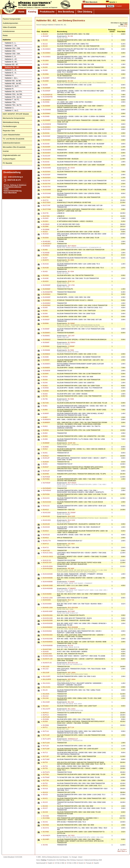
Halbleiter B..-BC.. (11, 62)
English (50, 863)
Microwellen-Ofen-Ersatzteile (14, 147)
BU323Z (45, 234)
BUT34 (45, 766)
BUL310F (45, 673)
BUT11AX (46, 743)
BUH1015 (45, 498)
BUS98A (45, 725)
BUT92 (45, 783)
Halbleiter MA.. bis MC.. (13, 81)
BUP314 (45, 715)
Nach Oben (121, 851)
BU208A (45, 74)
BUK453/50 (46, 600)
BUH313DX (46, 520)
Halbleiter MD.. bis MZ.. (13, 84)
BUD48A (45, 474)
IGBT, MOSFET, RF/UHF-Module (16, 114)
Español (96, 863)
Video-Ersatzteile (9, 27)
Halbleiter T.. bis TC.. (12, 100)
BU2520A (45, 133)
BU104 (45, 34)
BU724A (45, 403)
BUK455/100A (47, 615)
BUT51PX (46, 772)
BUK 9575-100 (72, 663)
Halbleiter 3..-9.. (11, 57)
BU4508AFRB (47, 292)
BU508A (45, 323)
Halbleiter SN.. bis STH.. (14, 92)
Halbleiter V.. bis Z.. (12, 111)
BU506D (45, 317)
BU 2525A (71, 168)
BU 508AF (71, 323)
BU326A (45, 238)
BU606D (45, 388)
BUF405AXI (46, 490)
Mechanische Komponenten (14, 118)
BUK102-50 (46, 560)
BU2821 (45, 221)
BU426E (45, 278)
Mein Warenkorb (90, 2)
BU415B (45, 268)
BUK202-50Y (47, 563)
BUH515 (45, 531)
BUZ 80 (70, 646)
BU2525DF (46, 175)
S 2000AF (70, 346)
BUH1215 (45, 506)
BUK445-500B (47, 585)
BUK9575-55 (47, 663)
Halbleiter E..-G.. (11, 73)
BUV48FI (45, 839)
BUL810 (45, 706)
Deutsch (81, 863)
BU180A (45, 60)
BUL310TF (46, 709)
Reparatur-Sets (9, 131)
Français (88, 863)
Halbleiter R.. (10, 89)
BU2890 (45, 226)
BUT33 (45, 762)
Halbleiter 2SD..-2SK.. (13, 54)
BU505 (45, 311)
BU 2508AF (71, 513)
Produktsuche (47, 12)
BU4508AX (46, 294)
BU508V (45, 374)
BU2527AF (46, 181)
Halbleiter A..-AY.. (11, 59)
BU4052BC (46, 241)
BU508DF (45, 360)
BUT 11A (70, 727)
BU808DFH (46, 419)
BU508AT (45, 342)
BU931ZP (45, 458)
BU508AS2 (46, 339)
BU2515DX (46, 129)
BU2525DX (46, 178)
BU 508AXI (71, 342)
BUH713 (45, 544)
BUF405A (45, 479)
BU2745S (45, 216)
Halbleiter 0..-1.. (11, 43)
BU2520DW (46, 150)
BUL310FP (46, 676)
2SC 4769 (70, 285)
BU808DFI (46, 422)
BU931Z (45, 456)
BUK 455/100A (72, 608)
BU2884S (45, 224)
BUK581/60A (47, 654)
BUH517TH (46, 541)
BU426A (45, 275)
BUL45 (45, 690)
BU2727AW (46, 209)
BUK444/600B (47, 578)
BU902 (45, 433)
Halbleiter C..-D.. (11, 70)
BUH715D (46, 551)
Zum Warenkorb (10, 193)
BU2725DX (46, 202)
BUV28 (45, 812)
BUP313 (45, 713)
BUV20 (45, 795)
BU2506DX (46, 100)
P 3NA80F (71, 582)
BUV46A (45, 825)
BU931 (45, 453)
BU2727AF (46, 205)
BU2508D (45, 116)
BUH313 (45, 510)
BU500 (45, 308)
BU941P (45, 467)
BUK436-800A (47, 566)
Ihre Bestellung (66, 12)
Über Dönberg (85, 12)
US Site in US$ (71, 863)
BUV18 (45, 789)
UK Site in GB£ (60, 863)
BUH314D (46, 524)
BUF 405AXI (71, 246)
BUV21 (45, 798)
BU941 (45, 464)
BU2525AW (46, 168)
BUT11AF (45, 735)
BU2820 (45, 218)
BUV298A (45, 818)
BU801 (45, 406)
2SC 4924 (70, 544)
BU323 (45, 232)
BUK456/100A (47, 635)
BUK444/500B (47, 574)
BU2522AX (46, 159)
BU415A (45, 264)
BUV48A (45, 832)
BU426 (45, 271)
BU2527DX (46, 187)
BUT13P (45, 756)
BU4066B (45, 253)
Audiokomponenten (10, 23)
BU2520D (45, 144)
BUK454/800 (46, 604)
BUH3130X (46, 513)
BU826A (45, 430)
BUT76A (45, 780)
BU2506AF (46, 88)
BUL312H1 (46, 687)
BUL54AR (46, 702)
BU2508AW (46, 110)
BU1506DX (46, 49)
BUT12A (45, 746)
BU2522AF (46, 156)
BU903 (45, 436)
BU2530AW (46, 190)
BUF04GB (46, 477)
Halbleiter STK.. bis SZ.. (14, 97)
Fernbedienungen (10, 126)
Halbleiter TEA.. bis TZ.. (13, 105)
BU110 (45, 44)
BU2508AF (46, 106)
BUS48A (45, 719)
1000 (126, 24)
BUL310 (45, 669)
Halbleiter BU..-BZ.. (12, 67)
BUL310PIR (46, 679)
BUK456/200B (47, 639)
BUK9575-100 (47, 659)
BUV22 (45, 802)
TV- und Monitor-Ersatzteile (14, 139)
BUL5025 (45, 694)
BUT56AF (45, 777)
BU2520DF (46, 147)
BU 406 (70, 36)
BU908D (45, 447)
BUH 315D (71, 516)
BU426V (45, 281)
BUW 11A (70, 281)
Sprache (111, 2)
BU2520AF (46, 136)
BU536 (45, 380)
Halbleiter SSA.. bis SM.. (14, 94)
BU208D (45, 81)
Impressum (80, 860)
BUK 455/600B (72, 627)
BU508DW (46, 371)
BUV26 (45, 806)
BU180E (45, 64)
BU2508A (45, 102)
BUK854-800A (47, 656)
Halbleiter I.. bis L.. (12, 78)
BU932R (45, 462)
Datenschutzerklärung (13, 191)
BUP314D (46, 717)
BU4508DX (46, 300)
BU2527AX (46, 184)
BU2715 (45, 200)
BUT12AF (45, 749)
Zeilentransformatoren (11, 143)
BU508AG (46, 336)
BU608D (45, 391)
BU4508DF (46, 297)
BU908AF (45, 443)
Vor (125, 26)
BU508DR (46, 368)
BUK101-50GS (47, 557)
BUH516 (45, 538)
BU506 (45, 314)
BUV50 (45, 845)
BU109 (45, 40)
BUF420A (45, 494)
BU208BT (45, 78)
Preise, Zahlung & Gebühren (15, 185)
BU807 (45, 417)
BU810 (45, 426)
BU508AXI (46, 354)
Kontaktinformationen (13, 187)
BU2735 (45, 213)
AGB (100, 860)
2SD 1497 (70, 336)
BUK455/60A (47, 631)
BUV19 (45, 792)
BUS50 (45, 721)
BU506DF (45, 320)
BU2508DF (46, 120)
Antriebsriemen (9, 31)
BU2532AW (46, 193)
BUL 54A (70, 702)
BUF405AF (46, 483)
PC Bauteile (7, 163)
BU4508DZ (46, 303)
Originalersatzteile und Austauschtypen (12, 157)
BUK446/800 (46, 594)
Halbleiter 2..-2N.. (11, 46)
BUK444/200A (47, 569)
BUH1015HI (46, 502)
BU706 (45, 399)
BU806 (45, 410)
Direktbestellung (12, 172)
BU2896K (45, 229)
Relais (5, 35)
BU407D (45, 260)
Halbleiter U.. (10, 108)
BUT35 (45, 768)
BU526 (45, 377)
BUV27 (45, 808)
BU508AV (45, 346)
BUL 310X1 (71, 709)
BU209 (45, 85)
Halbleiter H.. (10, 75)
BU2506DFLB (47, 95)
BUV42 (45, 822)
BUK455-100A (47, 608)
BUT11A (45, 731)
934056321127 (72, 739)
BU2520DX (46, 153)
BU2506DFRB (47, 97)
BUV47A (45, 828)
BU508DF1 (46, 364)
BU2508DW (46, 124)
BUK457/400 (46, 649)
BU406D (45, 255)
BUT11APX (46, 739)
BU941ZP (45, 471)
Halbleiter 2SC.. (11, 51)
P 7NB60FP (71, 588)
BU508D (45, 357)
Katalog (32, 12)
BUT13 (45, 753)
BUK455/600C (47, 627)
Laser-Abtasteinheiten (11, 135)
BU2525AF (46, 165)
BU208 (45, 70)
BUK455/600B (47, 623)
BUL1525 (45, 667)
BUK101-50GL (47, 553)
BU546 (45, 383)
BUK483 (45, 652)
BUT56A (45, 774)
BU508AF (45, 329)
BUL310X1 (46, 683)
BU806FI (45, 413)
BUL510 (45, 696)
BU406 (45, 250)
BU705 (45, 396)
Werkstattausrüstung (11, 122)
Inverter (6, 151)
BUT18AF (45, 759)
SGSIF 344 (71, 443)
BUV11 (45, 786)
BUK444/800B (47, 582)
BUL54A (45, 698)
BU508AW (46, 350)
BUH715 (45, 547)
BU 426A (70, 271)
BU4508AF (46, 289)
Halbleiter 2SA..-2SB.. (13, 48)
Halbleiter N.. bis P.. (12, 86)
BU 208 (70, 81)
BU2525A (45, 162)
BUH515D (46, 535)
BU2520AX (46, 140)
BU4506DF (46, 285)
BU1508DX (46, 57)
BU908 (45, 439)
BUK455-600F (47, 611)
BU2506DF (46, 91)
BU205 (45, 67)
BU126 (45, 46)
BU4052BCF (46, 244)
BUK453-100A (47, 598)
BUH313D (46, 516)
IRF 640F (70, 569)
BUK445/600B (47, 588)
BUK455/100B (47, 618)
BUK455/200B (47, 620)
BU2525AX (46, 172)
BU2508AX (46, 113)
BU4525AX (46, 305)
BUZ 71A (70, 600)
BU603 (45, 386)
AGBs (6, 189)
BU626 (45, 394)
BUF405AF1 (46, 488)
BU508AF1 (46, 333)
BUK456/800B (47, 646)
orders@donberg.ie (15, 177)
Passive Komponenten (12, 19)
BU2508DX (46, 127)
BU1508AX (46, 53)
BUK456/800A (47, 642)
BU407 (45, 258)
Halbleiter (50, 25)
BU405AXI (46, 246)
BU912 (45, 449)
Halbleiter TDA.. (11, 102)
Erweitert (119, 6)
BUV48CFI (46, 836)
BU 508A (70, 350)
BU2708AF (46, 197)
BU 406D (70, 260)
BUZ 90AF (71, 611)
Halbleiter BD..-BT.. (12, 65)
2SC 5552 (70, 836)
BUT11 (45, 727)
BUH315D (46, 527)
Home (21, 12)
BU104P (45, 36)
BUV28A (45, 816)
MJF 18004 (71, 673)
